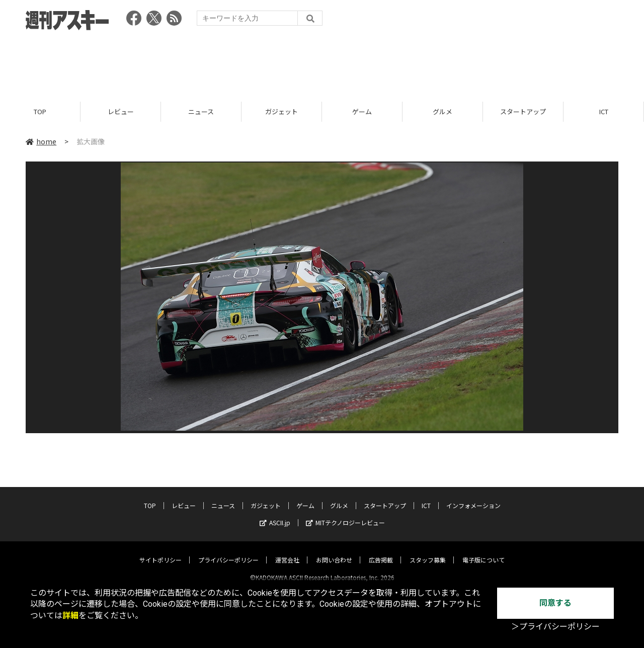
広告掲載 (381, 551)
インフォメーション (473, 497)
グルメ (442, 112)
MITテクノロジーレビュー (345, 514)
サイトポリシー (160, 551)
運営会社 (287, 551)
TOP (40, 112)
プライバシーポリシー (228, 551)
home (41, 142)
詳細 (70, 616)
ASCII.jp (275, 514)
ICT (604, 112)
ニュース (201, 112)
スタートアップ (523, 112)
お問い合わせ (334, 551)
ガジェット (281, 112)
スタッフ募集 (428, 551)
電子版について (484, 551)
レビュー (121, 112)
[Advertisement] (322, 63)
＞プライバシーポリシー (555, 627)
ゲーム (362, 112)
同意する (555, 603)
